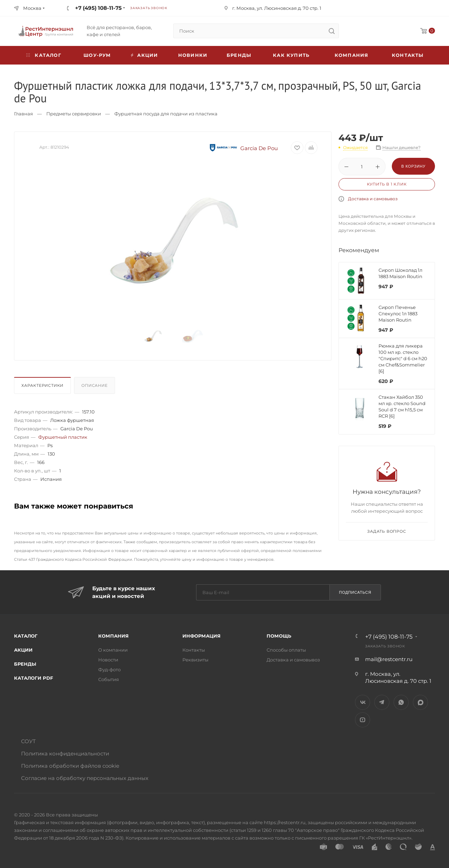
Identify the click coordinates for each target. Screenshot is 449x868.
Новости (108, 660)
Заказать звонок (149, 8)
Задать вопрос (387, 531)
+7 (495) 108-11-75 (98, 8)
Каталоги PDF (33, 678)
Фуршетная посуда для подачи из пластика (166, 114)
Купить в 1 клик (387, 184)
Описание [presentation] (94, 385)
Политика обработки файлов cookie (70, 766)
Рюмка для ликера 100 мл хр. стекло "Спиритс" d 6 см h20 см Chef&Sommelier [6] (403, 358)
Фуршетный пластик (63, 437)
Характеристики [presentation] (42, 385)
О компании (113, 650)
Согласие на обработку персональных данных (85, 778)
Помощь (279, 636)
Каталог (26, 636)
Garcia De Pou (243, 148)
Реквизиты (195, 660)
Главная (24, 114)
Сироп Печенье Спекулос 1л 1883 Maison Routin (398, 314)
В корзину (413, 166)
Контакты (408, 55)
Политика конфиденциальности (65, 753)
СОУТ (28, 741)
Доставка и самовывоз (373, 199)
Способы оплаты (286, 650)
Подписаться (355, 592)
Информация (202, 636)
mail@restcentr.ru (389, 659)
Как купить (291, 55)
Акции (23, 650)
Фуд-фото (109, 669)
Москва (32, 8)
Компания (352, 55)
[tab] (43, 387)
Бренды (239, 55)
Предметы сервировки (74, 114)
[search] (331, 31)
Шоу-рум (97, 55)
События (109, 679)
